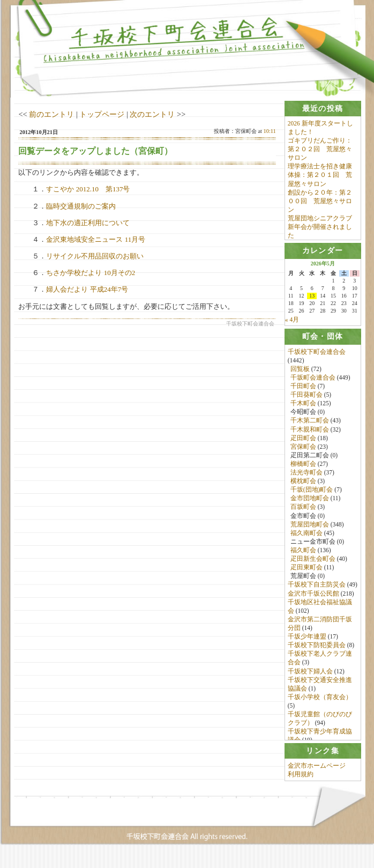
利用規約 (301, 786)
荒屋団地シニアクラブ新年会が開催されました (320, 227)
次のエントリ (152, 114)
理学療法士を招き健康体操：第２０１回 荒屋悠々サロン (320, 175)
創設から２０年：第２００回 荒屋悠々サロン (320, 201)
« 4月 (292, 323)
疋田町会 (303, 442)
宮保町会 (303, 450)
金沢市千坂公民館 (313, 597)
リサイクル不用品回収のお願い (95, 256)
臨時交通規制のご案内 (81, 206)
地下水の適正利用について (88, 223)
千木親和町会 (310, 433)
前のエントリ (51, 114)
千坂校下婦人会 (310, 675)
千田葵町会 (306, 399)
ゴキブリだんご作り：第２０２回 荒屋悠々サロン (320, 149)
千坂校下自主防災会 (317, 589)
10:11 (269, 131)
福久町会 (303, 554)
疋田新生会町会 (313, 563)
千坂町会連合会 (313, 382)
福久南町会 (306, 537)
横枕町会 (303, 485)
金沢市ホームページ (317, 777)
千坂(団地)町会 (312, 494)
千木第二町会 (310, 425)
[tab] (323, 109)
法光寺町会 (306, 477)
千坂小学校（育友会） (320, 701)
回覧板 (300, 373)
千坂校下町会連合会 (317, 355)
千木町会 (303, 407)
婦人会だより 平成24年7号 (87, 289)
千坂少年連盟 (307, 641)
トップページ (102, 114)
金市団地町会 (310, 502)
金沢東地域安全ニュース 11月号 (96, 239)
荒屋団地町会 (310, 528)
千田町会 (303, 390)
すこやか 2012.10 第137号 (88, 189)
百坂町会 (303, 511)
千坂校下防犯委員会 (317, 649)
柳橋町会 (303, 468)
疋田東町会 (306, 572)
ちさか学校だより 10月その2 (91, 273)
